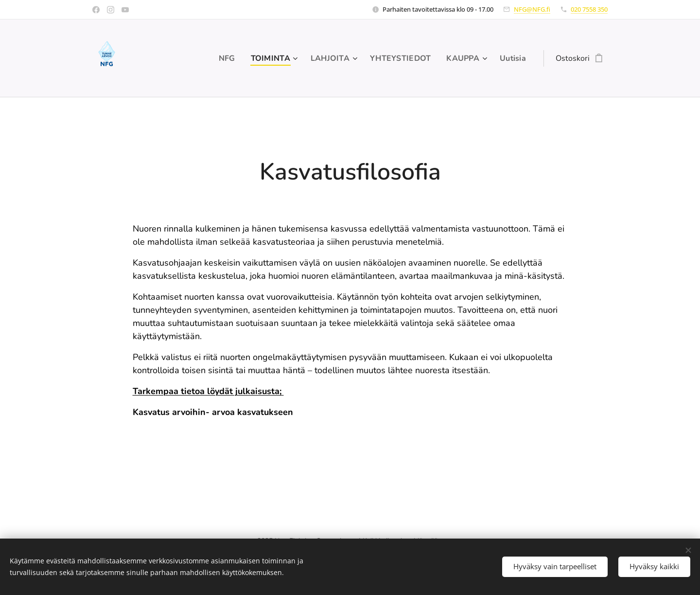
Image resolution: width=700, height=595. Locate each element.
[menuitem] (219, 58)
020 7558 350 (589, 9)
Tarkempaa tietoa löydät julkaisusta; (208, 391)
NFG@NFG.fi (532, 9)
